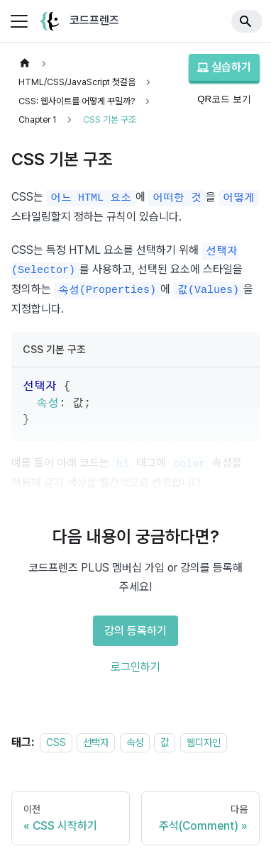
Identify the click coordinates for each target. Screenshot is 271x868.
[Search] (247, 21)
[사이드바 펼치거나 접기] (19, 21)
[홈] (25, 63)
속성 (135, 742)
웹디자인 (204, 742)
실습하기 (224, 67)
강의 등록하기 (135, 631)
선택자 (96, 742)
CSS (56, 742)
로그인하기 (135, 667)
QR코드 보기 (224, 99)
